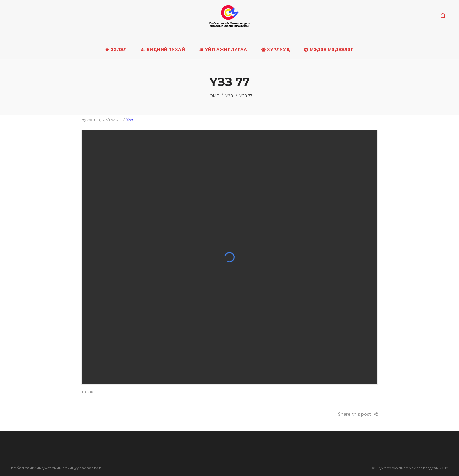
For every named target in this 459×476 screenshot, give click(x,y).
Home (213, 96)
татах (87, 392)
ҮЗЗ (229, 96)
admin (91, 120)
